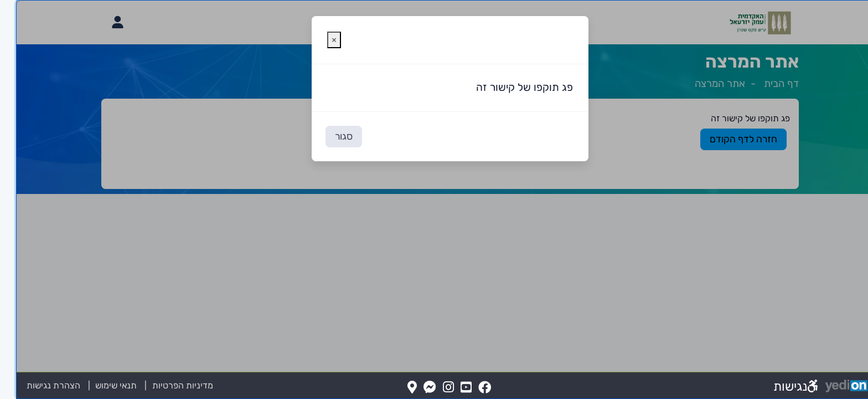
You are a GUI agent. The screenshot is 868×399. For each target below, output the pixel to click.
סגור (328, 136)
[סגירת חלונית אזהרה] (318, 40)
